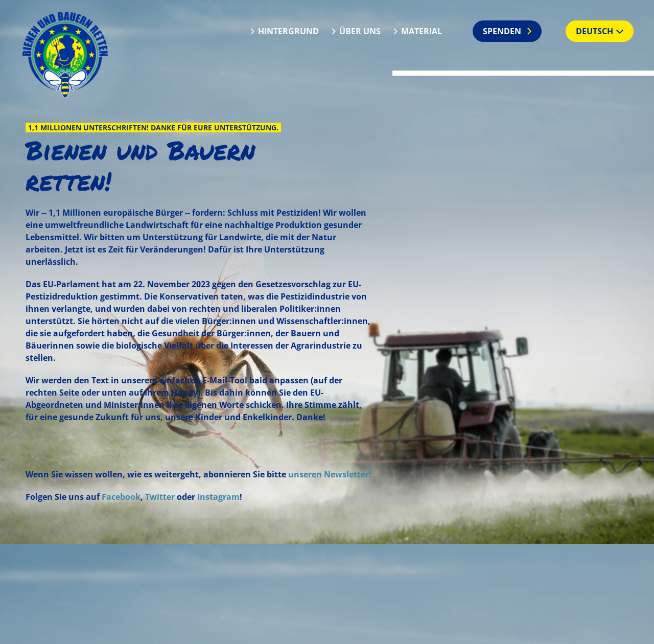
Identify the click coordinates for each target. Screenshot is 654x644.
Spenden (502, 31)
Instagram (218, 497)
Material (422, 31)
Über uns (360, 31)
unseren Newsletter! (330, 474)
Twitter (160, 497)
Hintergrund (288, 31)
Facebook (121, 497)
